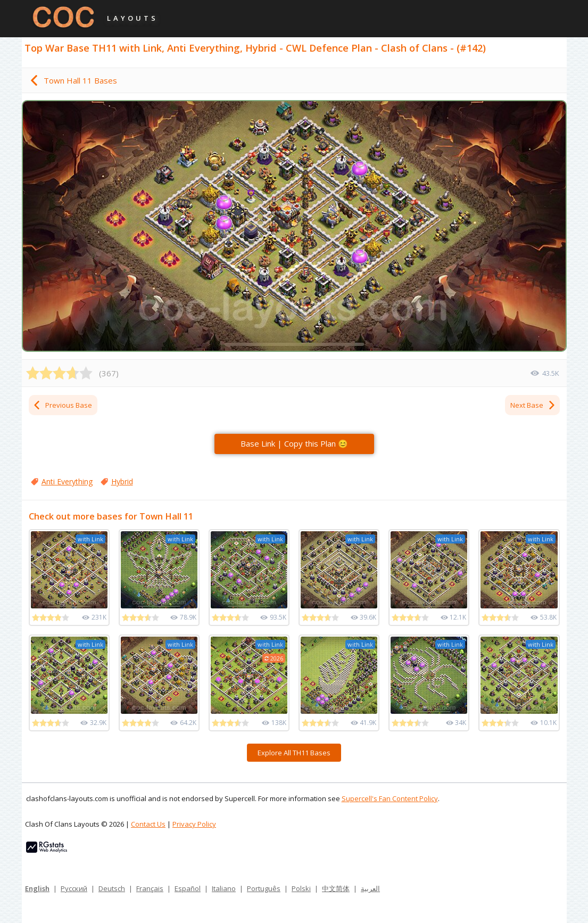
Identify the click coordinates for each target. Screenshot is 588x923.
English (37, 888)
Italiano (224, 888)
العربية (370, 888)
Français (150, 888)
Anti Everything (67, 481)
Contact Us (148, 824)
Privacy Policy (194, 824)
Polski (301, 888)
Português (264, 888)
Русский (74, 888)
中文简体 (336, 888)
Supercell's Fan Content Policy (390, 798)
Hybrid (122, 481)
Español (188, 888)
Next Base (533, 405)
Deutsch (112, 888)
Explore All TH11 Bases (294, 753)
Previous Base (62, 405)
